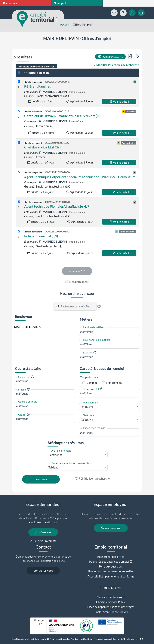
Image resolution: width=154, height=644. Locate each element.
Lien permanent (77, 282)
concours (10, 3)
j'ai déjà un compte (43, 541)
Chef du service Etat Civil (43, 147)
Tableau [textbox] (53, 467)
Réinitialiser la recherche (93, 478)
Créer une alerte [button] (110, 57)
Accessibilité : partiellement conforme (111, 576)
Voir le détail (119, 101)
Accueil (65, 24)
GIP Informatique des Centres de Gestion (69, 639)
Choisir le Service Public (111, 602)
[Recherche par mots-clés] (79, 306)
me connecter (111, 528)
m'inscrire (43, 532)
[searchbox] (109, 332)
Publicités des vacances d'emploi (109, 562)
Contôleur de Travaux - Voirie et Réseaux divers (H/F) (64, 116)
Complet (92, 383)
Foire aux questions (111, 566)
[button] (99, 306)
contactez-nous (43, 571)
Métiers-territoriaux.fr (111, 597)
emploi (60, 3)
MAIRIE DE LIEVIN (53, 92)
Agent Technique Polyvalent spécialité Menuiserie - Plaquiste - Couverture (80, 177)
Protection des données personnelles (111, 571)
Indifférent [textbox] (87, 407)
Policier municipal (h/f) (41, 236)
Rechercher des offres (111, 557)
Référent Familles (38, 86)
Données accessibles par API (109, 639)
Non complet (114, 383)
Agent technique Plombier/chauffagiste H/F (57, 206)
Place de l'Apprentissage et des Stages (111, 607)
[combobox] (109, 332)
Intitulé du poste (37, 73)
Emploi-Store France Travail (111, 612)
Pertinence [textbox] (55, 455)
